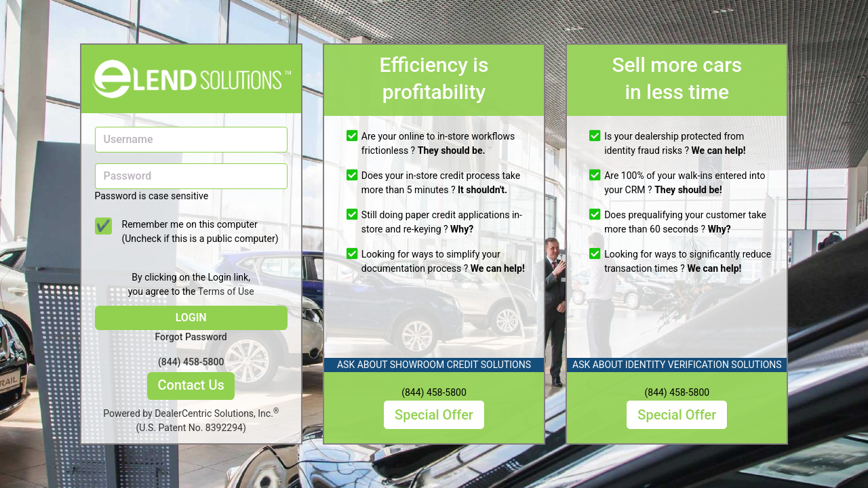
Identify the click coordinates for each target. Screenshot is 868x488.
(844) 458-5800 (191, 362)
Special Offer (434, 415)
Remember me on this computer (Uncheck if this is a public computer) (200, 231)
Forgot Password (191, 337)
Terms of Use (226, 291)
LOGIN (191, 318)
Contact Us (191, 385)
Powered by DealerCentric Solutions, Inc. (191, 421)
